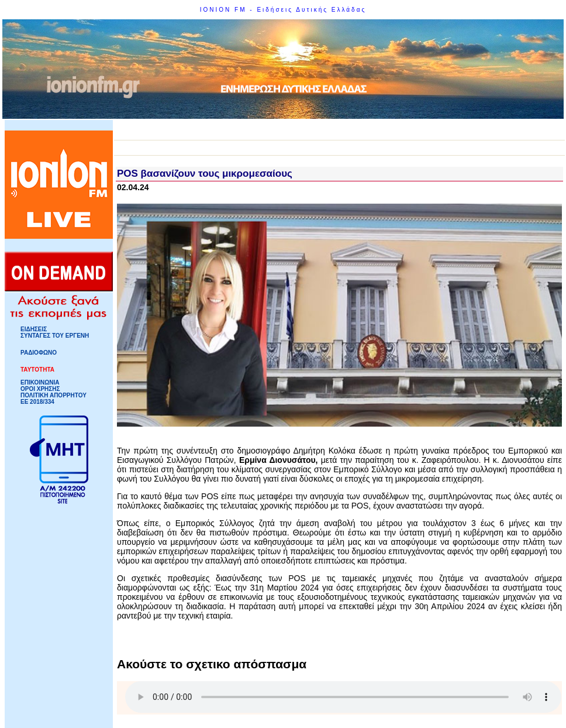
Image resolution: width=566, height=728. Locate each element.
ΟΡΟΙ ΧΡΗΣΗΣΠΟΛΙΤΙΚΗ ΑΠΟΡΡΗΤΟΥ (54, 392)
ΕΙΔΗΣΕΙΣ (34, 329)
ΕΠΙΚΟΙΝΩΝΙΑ (40, 382)
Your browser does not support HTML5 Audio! (343, 697)
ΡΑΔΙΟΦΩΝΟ (39, 353)
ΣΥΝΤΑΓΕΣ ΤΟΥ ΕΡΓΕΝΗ (55, 336)
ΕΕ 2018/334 (37, 402)
